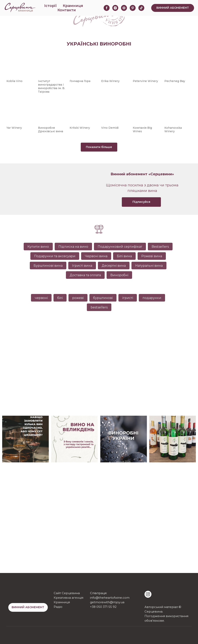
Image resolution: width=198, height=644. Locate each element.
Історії (51, 6)
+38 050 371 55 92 (103, 607)
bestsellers (99, 307)
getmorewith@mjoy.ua (107, 602)
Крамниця (73, 6)
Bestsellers (160, 247)
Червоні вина (96, 256)
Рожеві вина (152, 256)
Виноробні (119, 275)
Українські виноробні (99, 44)
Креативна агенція (69, 598)
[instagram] (115, 8)
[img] (148, 594)
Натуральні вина (149, 266)
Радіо (58, 607)
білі (60, 298)
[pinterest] (133, 8)
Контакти (67, 10)
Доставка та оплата (85, 275)
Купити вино (38, 247)
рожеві (78, 298)
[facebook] (107, 8)
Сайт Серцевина (67, 593)
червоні (41, 298)
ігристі (128, 298)
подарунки (152, 298)
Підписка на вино (73, 247)
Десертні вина (114, 266)
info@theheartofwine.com (110, 598)
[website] (124, 8)
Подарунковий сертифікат (120, 247)
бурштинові (103, 298)
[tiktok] (141, 8)
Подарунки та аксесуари (55, 256)
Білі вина (124, 256)
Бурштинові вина (48, 266)
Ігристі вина (82, 266)
